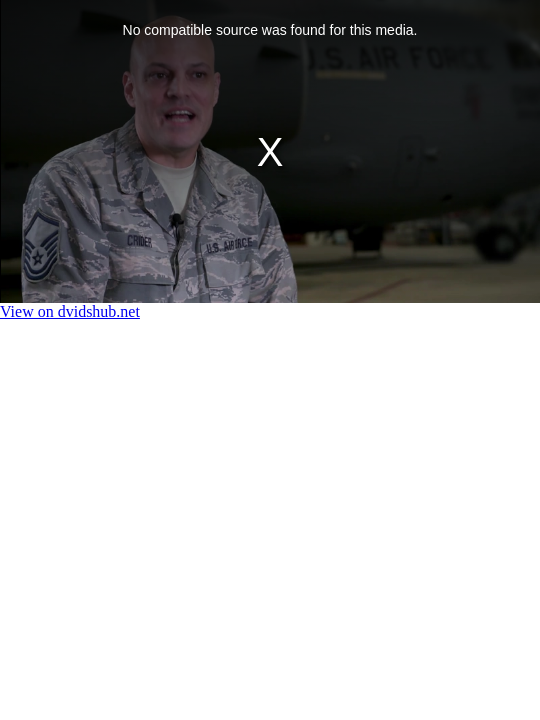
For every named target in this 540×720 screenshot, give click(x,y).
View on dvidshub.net (70, 311)
